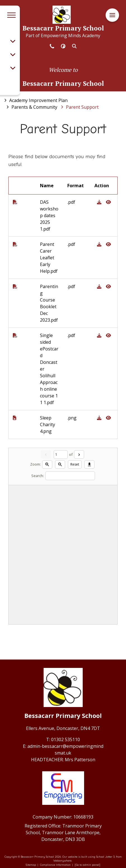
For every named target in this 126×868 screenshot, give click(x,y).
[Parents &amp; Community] (34, 107)
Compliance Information (55, 865)
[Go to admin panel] (87, 865)
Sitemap (31, 865)
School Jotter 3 (105, 857)
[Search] (70, 476)
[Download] (89, 464)
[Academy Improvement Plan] (38, 100)
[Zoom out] (60, 464)
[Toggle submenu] (13, 41)
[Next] (79, 454)
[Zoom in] (47, 464)
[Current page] (61, 455)
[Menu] (112, 15)
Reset (75, 464)
